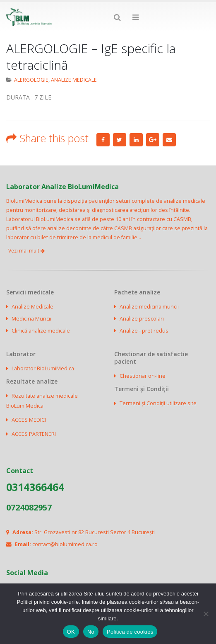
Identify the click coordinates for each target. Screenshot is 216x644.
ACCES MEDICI (29, 420)
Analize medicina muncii (149, 307)
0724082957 (29, 507)
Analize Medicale (32, 307)
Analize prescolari (142, 319)
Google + (153, 140)
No (91, 632)
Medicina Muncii (31, 319)
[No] (206, 614)
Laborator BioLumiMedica (43, 368)
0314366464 (35, 487)
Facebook (103, 140)
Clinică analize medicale (41, 331)
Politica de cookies (130, 632)
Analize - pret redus (144, 331)
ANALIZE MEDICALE (74, 80)
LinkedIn (136, 140)
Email (169, 140)
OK (71, 632)
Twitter (120, 140)
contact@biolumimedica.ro (65, 544)
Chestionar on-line (143, 376)
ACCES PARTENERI (34, 434)
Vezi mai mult (26, 251)
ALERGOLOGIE (31, 80)
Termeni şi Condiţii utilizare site (158, 403)
